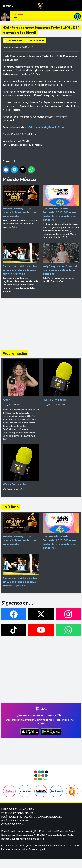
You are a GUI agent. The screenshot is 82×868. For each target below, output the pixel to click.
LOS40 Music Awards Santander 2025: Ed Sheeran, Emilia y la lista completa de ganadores (61, 203)
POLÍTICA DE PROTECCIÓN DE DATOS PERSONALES (32, 817)
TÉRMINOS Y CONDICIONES (17, 813)
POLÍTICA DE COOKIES (15, 820)
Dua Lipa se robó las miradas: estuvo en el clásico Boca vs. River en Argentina (21, 259)
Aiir (44, 849)
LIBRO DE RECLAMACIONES (18, 809)
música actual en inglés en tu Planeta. (47, 127)
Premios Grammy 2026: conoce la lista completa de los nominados (21, 201)
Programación (15, 353)
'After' (16, 18)
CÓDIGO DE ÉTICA (12, 824)
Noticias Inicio (15, 41)
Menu (8, 6)
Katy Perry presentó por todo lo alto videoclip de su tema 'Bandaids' (61, 259)
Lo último (11, 507)
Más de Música (37, 41)
